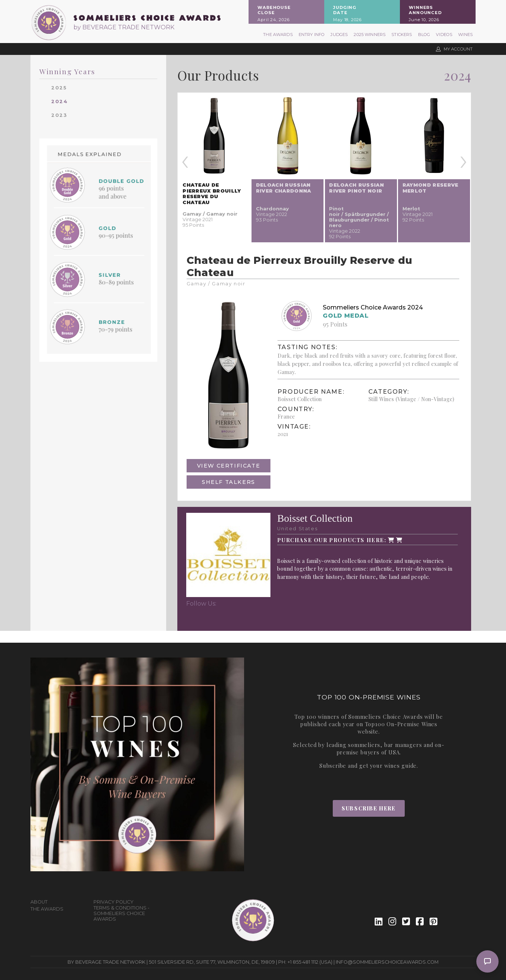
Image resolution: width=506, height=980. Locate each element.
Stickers (402, 35)
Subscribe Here (369, 808)
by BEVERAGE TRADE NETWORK (124, 27)
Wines (465, 35)
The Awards (278, 35)
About (39, 902)
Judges (339, 35)
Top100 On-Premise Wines (401, 724)
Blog (424, 35)
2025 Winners (369, 35)
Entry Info (312, 35)
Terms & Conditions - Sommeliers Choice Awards (121, 913)
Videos (444, 35)
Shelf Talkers (229, 482)
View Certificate (229, 466)
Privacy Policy (114, 902)
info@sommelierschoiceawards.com (387, 962)
